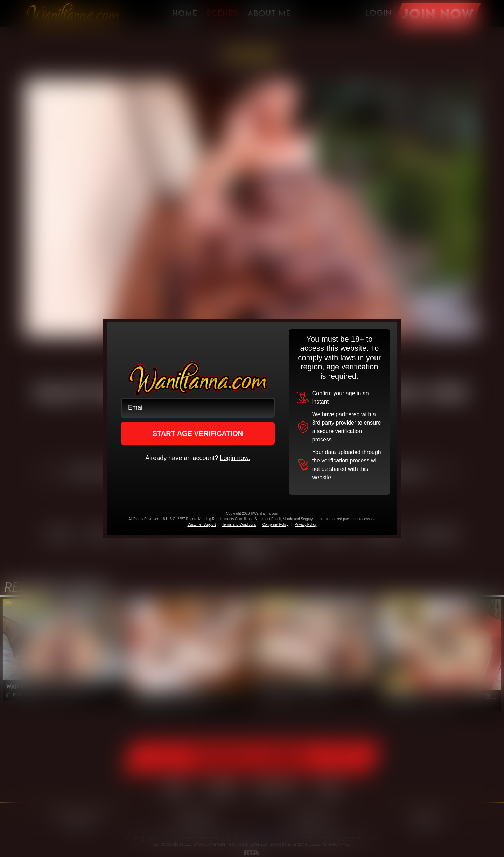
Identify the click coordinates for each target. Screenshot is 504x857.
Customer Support (201, 525)
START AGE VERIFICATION (198, 433)
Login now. (235, 458)
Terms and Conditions (239, 525)
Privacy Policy (306, 525)
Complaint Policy (275, 525)
